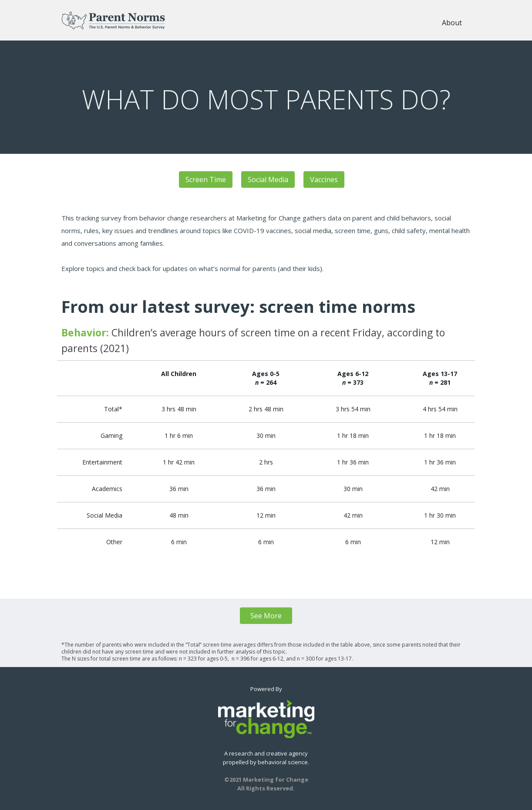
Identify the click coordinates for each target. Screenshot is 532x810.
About (452, 23)
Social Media (268, 180)
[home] (113, 20)
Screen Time (206, 180)
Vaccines (324, 180)
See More (266, 616)
